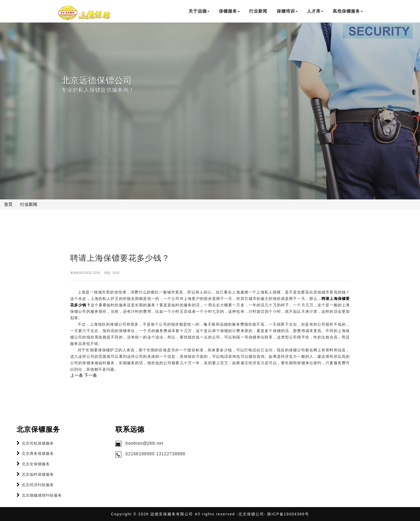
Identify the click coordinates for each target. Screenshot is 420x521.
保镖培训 (287, 11)
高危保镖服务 (348, 11)
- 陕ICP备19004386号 (287, 514)
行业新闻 (258, 11)
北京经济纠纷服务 (38, 485)
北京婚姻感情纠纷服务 (42, 495)
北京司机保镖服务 (38, 443)
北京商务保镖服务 (38, 453)
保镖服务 (229, 11)
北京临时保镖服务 (38, 474)
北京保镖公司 (251, 514)
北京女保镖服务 (36, 464)
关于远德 (199, 11)
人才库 (315, 11)
